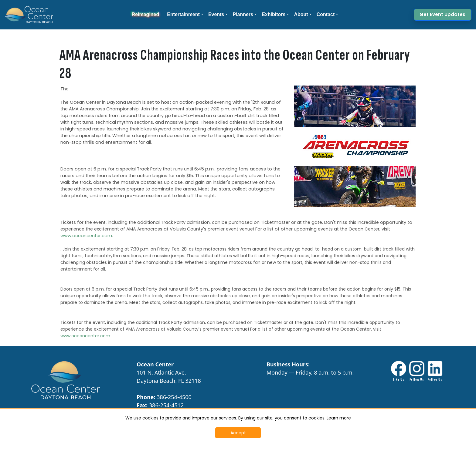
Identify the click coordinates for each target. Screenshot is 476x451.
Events (216, 14)
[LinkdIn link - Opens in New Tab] (435, 371)
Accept (238, 433)
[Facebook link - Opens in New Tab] (399, 371)
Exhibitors (274, 14)
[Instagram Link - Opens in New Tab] (417, 371)
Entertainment (183, 14)
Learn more (339, 418)
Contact (326, 14)
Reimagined (146, 14)
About (301, 14)
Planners (243, 14)
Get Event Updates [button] (442, 14)
